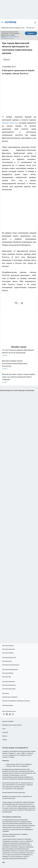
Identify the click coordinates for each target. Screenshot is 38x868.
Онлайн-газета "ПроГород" (10, 697)
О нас (4, 729)
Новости (5, 736)
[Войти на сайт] (35, 22)
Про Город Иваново (8, 653)
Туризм (6, 59)
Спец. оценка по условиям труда (12, 817)
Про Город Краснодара (9, 689)
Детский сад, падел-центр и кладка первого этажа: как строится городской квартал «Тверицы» (19, 378)
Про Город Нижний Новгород (11, 665)
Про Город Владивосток (9, 685)
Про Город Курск (7, 661)
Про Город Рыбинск (8, 673)
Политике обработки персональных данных (10, 37)
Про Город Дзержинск (9, 649)
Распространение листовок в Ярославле (14, 792)
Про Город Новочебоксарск (10, 669)
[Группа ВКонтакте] (4, 714)
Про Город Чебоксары (9, 681)
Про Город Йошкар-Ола (9, 657)
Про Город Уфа (7, 677)
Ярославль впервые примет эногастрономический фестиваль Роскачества (19, 365)
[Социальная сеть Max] (13, 714)
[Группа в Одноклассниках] (7, 714)
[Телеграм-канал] (10, 714)
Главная (5, 740)
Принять (31, 33)
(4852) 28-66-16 (20, 764)
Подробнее (6, 831)
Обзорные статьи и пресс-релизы (12, 725)
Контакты (5, 732)
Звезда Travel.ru (10, 123)
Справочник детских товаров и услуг (13, 28)
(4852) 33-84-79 (16, 766)
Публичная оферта (8, 705)
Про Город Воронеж (8, 646)
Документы (6, 693)
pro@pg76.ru (28, 764)
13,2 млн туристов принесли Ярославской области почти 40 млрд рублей (19, 353)
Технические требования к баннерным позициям (16, 701)
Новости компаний (8, 721)
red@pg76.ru (25, 766)
